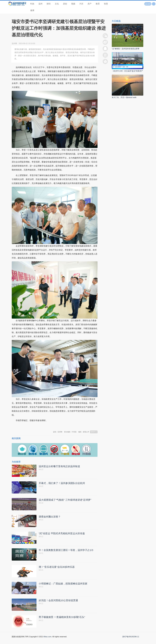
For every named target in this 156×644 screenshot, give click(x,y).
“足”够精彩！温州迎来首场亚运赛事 (126, 49)
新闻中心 (94, 432)
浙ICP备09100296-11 (131, 642)
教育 (98, 4)
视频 (73, 4)
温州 (40, 4)
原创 (65, 4)
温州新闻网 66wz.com (31, 426)
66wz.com (47, 642)
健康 (32, 10)
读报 (148, 4)
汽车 (81, 4)
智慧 (106, 4)
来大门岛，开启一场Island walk (124, 97)
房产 (90, 4)
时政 (32, 4)
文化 (57, 4)
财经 (49, 4)
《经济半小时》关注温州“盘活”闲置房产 (127, 71)
